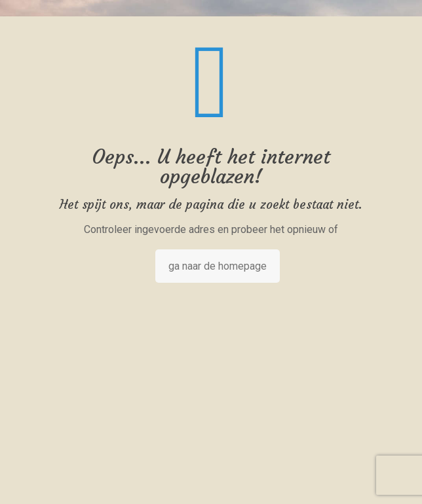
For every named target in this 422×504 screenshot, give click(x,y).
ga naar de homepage (218, 266)
